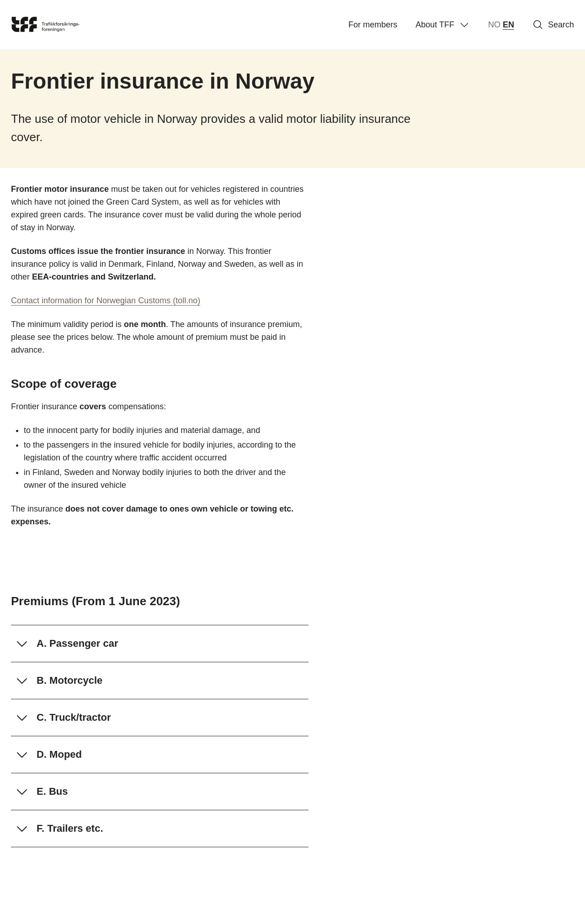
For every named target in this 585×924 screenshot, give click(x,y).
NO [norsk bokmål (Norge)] (494, 25)
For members (373, 25)
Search (553, 25)
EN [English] (508, 25)
